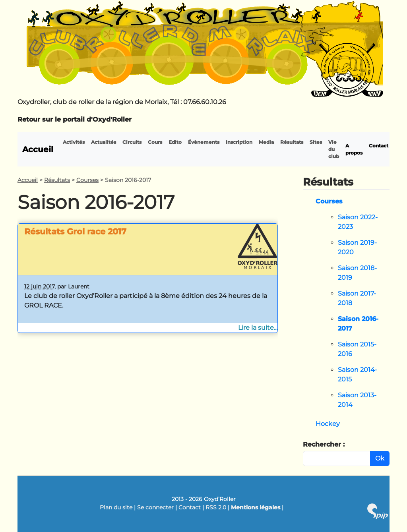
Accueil (38, 149)
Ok (380, 458)
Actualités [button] (104, 142)
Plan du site (116, 507)
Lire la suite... (258, 328)
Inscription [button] (239, 142)
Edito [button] (175, 142)
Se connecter (155, 507)
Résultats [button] (292, 142)
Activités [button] (74, 142)
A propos (354, 149)
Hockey (328, 424)
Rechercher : (324, 444)
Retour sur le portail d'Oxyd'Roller (75, 119)
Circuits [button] (132, 142)
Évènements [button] (204, 142)
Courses (87, 180)
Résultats (57, 180)
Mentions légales (256, 507)
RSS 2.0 (216, 507)
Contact (379, 146)
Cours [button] (155, 142)
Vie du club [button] (334, 149)
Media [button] (266, 142)
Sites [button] (316, 142)
